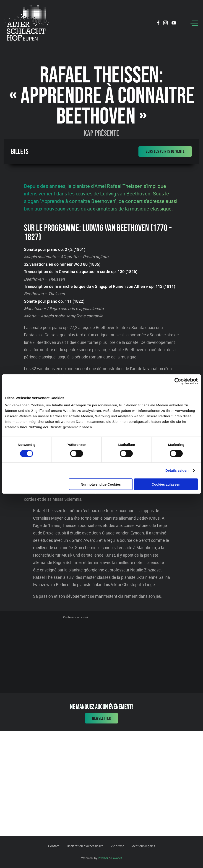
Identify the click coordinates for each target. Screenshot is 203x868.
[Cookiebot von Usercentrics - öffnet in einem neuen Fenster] (178, 381)
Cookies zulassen (166, 484)
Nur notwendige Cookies (101, 484)
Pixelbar (103, 858)
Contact (54, 846)
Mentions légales (143, 846)
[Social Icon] (158, 24)
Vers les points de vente (165, 151)
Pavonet (117, 858)
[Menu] (194, 23)
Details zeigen (177, 470)
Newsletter (101, 718)
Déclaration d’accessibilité (85, 846)
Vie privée (117, 846)
